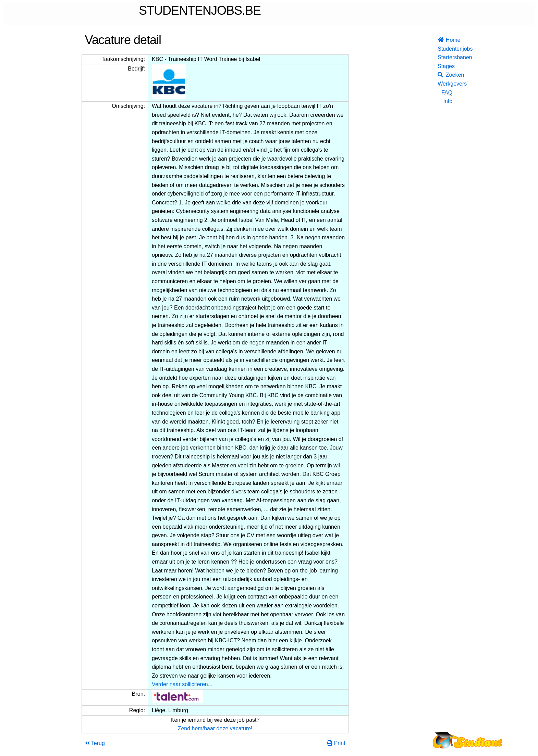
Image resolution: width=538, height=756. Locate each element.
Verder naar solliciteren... (182, 684)
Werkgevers (445, 84)
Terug (95, 743)
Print (336, 743)
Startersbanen (445, 57)
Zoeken (445, 75)
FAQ (447, 93)
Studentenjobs (445, 49)
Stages (445, 66)
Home (445, 40)
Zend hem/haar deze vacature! (215, 728)
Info (448, 101)
